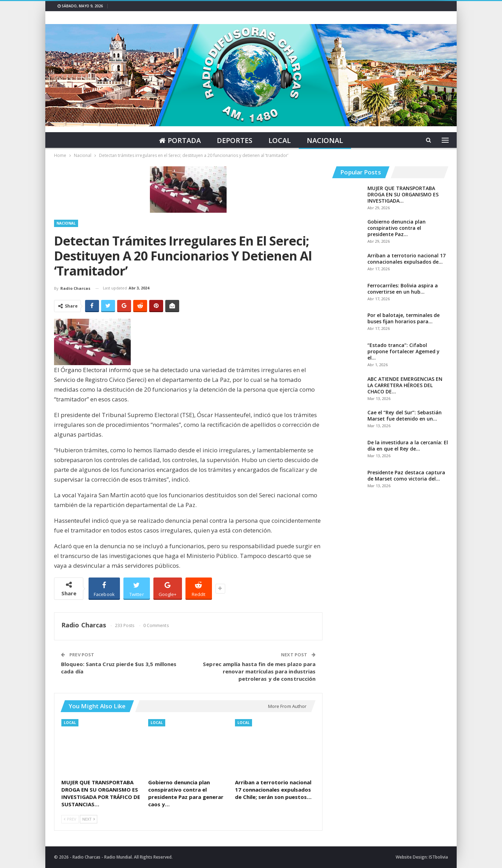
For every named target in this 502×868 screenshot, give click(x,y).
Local (280, 140)
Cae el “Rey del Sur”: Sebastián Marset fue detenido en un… (405, 416)
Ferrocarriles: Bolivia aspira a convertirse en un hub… (403, 289)
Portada (178, 140)
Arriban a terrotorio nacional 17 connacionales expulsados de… (406, 259)
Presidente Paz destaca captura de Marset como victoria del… (406, 475)
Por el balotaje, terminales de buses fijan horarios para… (404, 318)
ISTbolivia (438, 857)
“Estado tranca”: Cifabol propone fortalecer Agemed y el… (404, 351)
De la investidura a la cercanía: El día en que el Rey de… (408, 446)
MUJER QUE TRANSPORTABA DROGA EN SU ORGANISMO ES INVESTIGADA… (403, 194)
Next (89, 819)
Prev (70, 819)
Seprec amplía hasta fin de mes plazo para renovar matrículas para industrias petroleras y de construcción (259, 671)
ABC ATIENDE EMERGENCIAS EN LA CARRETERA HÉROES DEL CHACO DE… (405, 385)
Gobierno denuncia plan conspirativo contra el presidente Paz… (397, 228)
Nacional (327, 140)
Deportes (234, 140)
